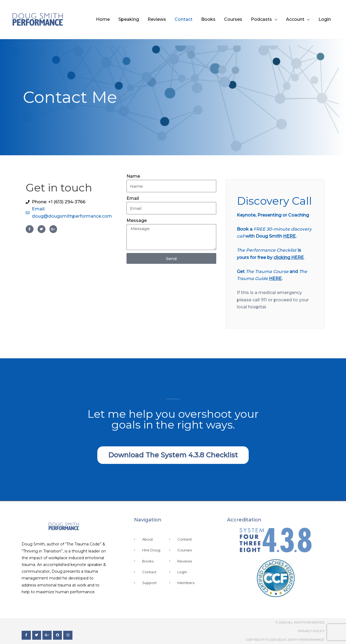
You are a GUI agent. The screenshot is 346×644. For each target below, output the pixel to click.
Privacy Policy (311, 631)
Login (325, 19)
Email (133, 198)
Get (241, 272)
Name (133, 176)
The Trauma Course (267, 272)
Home (103, 19)
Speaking (129, 19)
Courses (233, 19)
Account (295, 19)
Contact (184, 19)
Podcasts (261, 19)
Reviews (157, 19)
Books (208, 19)
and (294, 272)
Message (137, 220)
